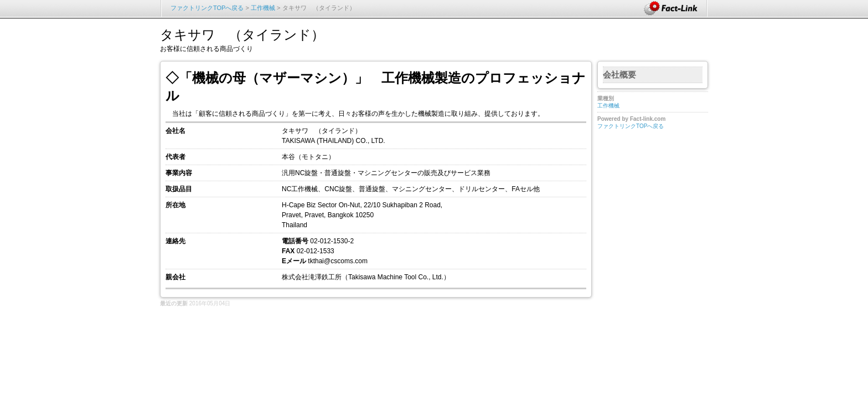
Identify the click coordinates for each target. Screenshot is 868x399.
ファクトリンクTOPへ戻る (207, 8)
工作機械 (263, 8)
